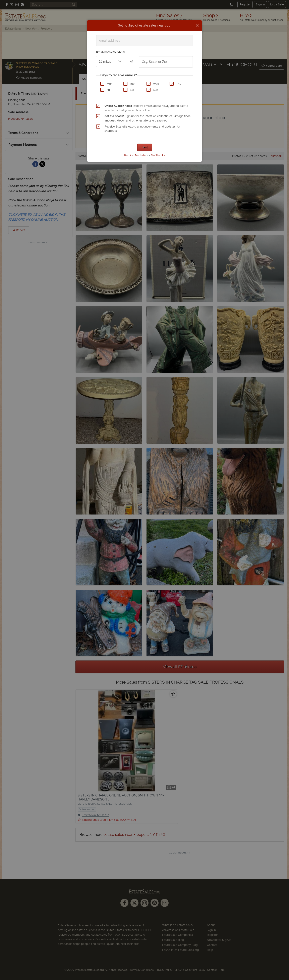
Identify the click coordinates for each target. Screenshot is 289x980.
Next (145, 147)
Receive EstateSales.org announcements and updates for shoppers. (142, 129)
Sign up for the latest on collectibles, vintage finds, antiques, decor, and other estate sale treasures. (148, 118)
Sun (155, 90)
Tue (132, 84)
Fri (108, 90)
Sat (132, 90)
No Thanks (158, 155)
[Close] (197, 26)
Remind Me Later (135, 155)
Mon (110, 84)
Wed (156, 84)
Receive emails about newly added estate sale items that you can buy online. (146, 108)
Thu (179, 84)
